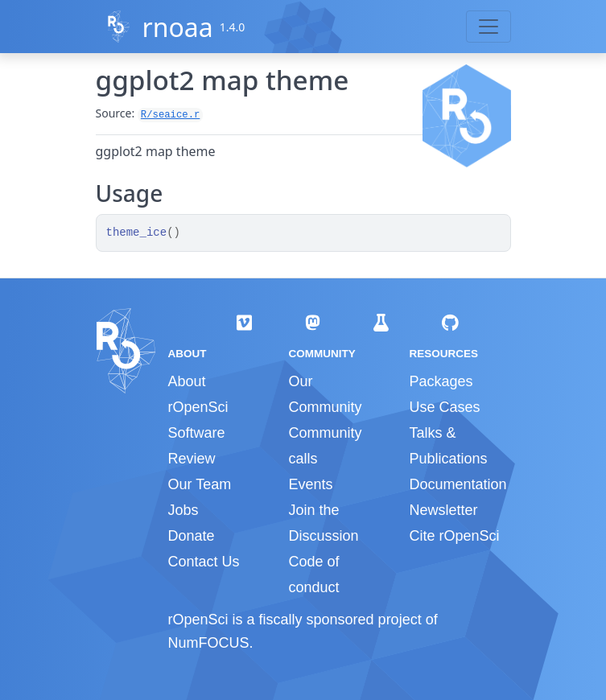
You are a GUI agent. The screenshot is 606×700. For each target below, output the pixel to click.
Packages (441, 381)
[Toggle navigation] (489, 27)
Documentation (458, 484)
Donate (192, 536)
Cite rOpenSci (454, 536)
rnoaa (177, 27)
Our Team (200, 484)
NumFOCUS (209, 643)
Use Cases (444, 407)
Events (310, 484)
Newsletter (443, 510)
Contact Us (204, 562)
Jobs (183, 510)
